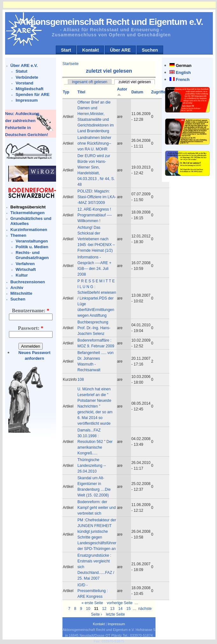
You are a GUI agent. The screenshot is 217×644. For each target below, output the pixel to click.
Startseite (71, 64)
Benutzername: (31, 311)
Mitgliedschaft (29, 89)
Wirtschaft (26, 269)
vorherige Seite (120, 603)
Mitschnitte (22, 293)
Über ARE (120, 50)
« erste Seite (92, 603)
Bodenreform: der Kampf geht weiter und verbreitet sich (97, 508)
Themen (18, 235)
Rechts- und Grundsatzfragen (32, 255)
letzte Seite (116, 614)
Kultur (22, 275)
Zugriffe (158, 92)
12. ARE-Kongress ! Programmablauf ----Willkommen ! (95, 215)
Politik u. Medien (32, 247)
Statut (22, 71)
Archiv (17, 288)
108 (81, 380)
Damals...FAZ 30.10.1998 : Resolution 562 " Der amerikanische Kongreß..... (95, 442)
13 (112, 609)
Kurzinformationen (29, 230)
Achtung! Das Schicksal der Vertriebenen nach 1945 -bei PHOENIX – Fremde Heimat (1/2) (96, 239)
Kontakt (90, 50)
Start (66, 50)
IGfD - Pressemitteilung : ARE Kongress (93, 591)
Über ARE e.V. (24, 65)
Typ (66, 92)
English (183, 72)
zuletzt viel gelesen (135, 82)
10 (88, 609)
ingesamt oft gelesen (90, 82)
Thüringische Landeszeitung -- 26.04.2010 (92, 466)
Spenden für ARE (33, 94)
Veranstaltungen (32, 241)
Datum (137, 92)
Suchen (150, 50)
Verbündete (27, 77)
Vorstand (24, 83)
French (183, 80)
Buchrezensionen (28, 282)
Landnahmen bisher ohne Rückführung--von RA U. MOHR (94, 143)
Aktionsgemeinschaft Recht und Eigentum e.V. (111, 22)
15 (129, 609)
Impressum (27, 100)
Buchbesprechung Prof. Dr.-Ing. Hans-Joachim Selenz (94, 328)
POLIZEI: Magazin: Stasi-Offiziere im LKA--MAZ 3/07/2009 (97, 197)
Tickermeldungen (28, 213)
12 (104, 609)
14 (120, 609)
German (184, 65)
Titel (81, 92)
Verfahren (25, 264)
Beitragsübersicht (28, 207)
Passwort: (31, 328)
